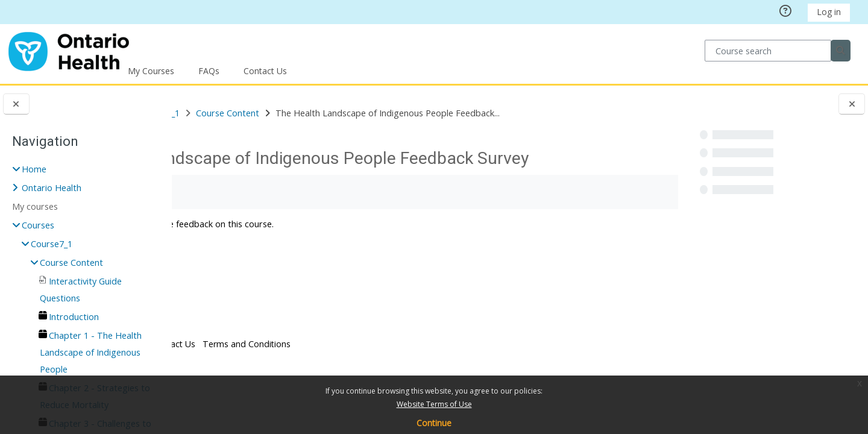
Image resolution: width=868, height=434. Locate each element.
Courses (236, 113)
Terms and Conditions (377, 364)
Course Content (71, 263)
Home (34, 169)
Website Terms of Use (434, 404)
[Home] (69, 50)
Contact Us (265, 71)
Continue (434, 423)
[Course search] (768, 50)
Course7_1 (52, 244)
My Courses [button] (151, 71)
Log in (829, 12)
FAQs (209, 71)
